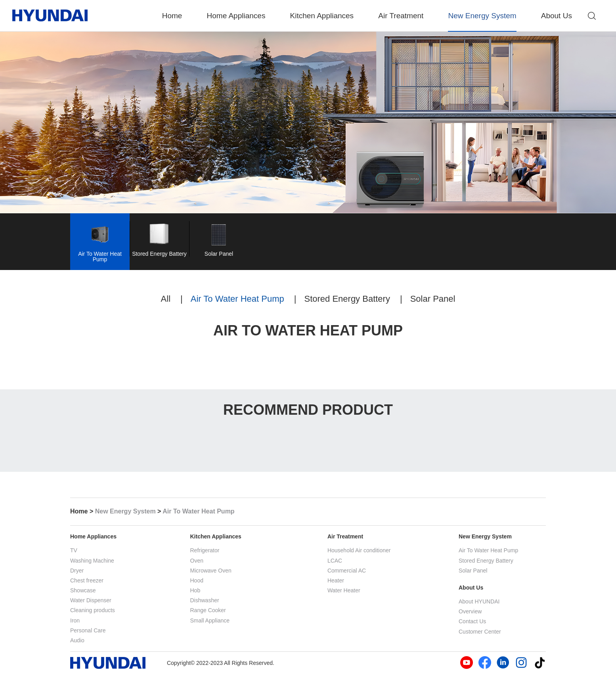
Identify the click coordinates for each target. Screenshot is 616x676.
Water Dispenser (91, 600)
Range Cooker (208, 610)
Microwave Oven (211, 571)
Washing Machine (92, 561)
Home (172, 16)
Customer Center (480, 632)
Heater (336, 580)
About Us (557, 16)
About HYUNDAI (479, 601)
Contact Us (472, 621)
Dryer (77, 571)
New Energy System (482, 16)
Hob (195, 590)
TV (74, 550)
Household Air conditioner (359, 550)
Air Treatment (401, 16)
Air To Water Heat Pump (237, 301)
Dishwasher (205, 600)
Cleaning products (93, 610)
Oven (197, 561)
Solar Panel (433, 301)
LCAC (335, 561)
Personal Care (88, 630)
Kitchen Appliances (322, 16)
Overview (470, 611)
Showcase (83, 590)
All (166, 301)
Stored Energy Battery (347, 301)
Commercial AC (347, 571)
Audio (77, 640)
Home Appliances (236, 16)
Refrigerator (205, 550)
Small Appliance (210, 620)
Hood (197, 580)
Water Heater (344, 590)
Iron (75, 620)
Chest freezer (87, 580)
